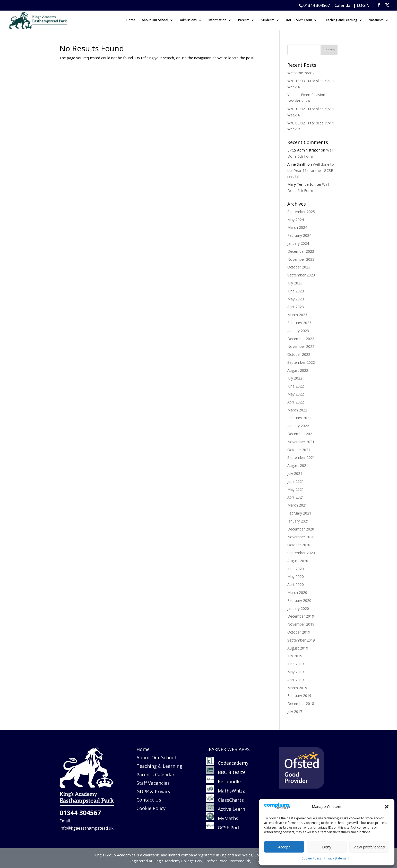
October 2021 (299, 450)
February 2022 (299, 418)
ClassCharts (225, 800)
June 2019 (296, 664)
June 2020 (296, 569)
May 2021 (296, 489)
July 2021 (295, 473)
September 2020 (301, 553)
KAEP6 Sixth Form (299, 20)
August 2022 (298, 370)
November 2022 (301, 346)
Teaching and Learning (341, 20)
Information (217, 20)
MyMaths (222, 818)
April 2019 (296, 680)
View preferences (369, 847)
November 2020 (301, 537)
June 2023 (296, 291)
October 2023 (299, 267)
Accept (284, 847)
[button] (387, 807)
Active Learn (226, 809)
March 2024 (297, 227)
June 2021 (296, 481)
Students (268, 20)
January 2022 (298, 426)
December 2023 (301, 251)
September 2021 (301, 457)
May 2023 (296, 299)
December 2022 (301, 339)
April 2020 (296, 584)
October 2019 (299, 632)
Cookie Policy (311, 858)
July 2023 (295, 283)
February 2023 (299, 323)
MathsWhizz (226, 791)
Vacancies (376, 20)
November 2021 (301, 442)
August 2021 (298, 465)
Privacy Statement (336, 858)
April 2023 (296, 307)
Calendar (343, 5)
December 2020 (301, 529)
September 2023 (301, 275)
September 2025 (301, 212)
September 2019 (301, 640)
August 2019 (298, 648)
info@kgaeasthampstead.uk (87, 828)
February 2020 (299, 600)
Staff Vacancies (153, 783)
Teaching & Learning (159, 766)
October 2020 (299, 545)
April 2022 (296, 402)
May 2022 (296, 394)
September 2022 (301, 362)
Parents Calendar (156, 774)
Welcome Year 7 (301, 73)
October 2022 (299, 354)
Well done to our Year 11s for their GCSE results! (311, 170)
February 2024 (299, 235)
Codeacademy (233, 763)
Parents (244, 20)
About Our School (155, 20)
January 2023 (298, 331)
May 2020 (296, 576)
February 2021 (299, 513)
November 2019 (301, 624)
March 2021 (297, 505)
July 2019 (295, 656)
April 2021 (296, 497)
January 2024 (298, 243)
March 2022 (297, 410)
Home (131, 20)
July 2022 (295, 378)
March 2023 (297, 315)
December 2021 (301, 434)
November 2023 (301, 259)
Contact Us (149, 800)
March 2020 (297, 592)
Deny (327, 847)
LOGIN (363, 5)
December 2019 (301, 616)
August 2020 (298, 561)
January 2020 (298, 608)
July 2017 (295, 711)
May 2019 (296, 672)
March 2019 (297, 688)
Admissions (188, 20)
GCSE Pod (223, 828)
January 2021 (298, 521)
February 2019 (299, 696)
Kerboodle (223, 781)
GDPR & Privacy (153, 791)
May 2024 (296, 220)
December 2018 (301, 703)
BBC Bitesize (227, 772)
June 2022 (296, 386)
